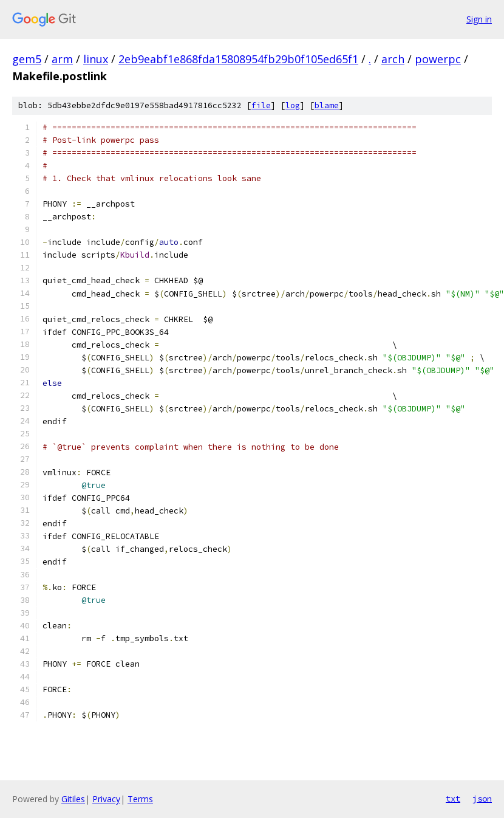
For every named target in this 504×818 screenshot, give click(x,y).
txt (453, 799)
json (482, 799)
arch (393, 59)
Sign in (479, 19)
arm (62, 59)
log (293, 105)
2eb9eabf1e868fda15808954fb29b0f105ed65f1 (238, 59)
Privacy (106, 799)
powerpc (438, 59)
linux (96, 59)
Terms (140, 799)
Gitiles (73, 799)
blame (327, 105)
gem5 (27, 59)
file (261, 105)
